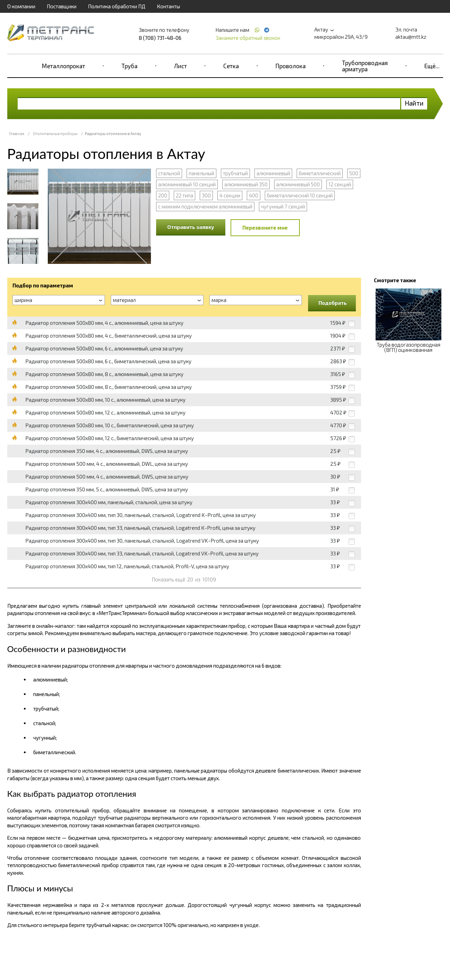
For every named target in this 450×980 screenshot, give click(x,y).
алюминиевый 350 (246, 184)
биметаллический (320, 173)
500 (354, 173)
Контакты (168, 6)
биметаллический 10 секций (300, 195)
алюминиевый (273, 173)
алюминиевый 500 (298, 184)
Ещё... (432, 66)
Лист (181, 66)
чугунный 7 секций (283, 206)
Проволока (291, 66)
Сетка (231, 66)
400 (254, 195)
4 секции (230, 195)
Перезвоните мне (265, 228)
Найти (414, 103)
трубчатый (235, 173)
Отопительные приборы (55, 133)
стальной (169, 173)
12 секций (340, 184)
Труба (129, 66)
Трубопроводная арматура (365, 66)
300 (206, 195)
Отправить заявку (191, 227)
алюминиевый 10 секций (187, 184)
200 (163, 195)
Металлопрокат (64, 66)
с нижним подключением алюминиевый (205, 206)
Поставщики (62, 6)
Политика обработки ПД (117, 6)
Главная (17, 133)
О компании (21, 6)
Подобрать (333, 303)
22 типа (184, 195)
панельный (201, 173)
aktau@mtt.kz (411, 37)
